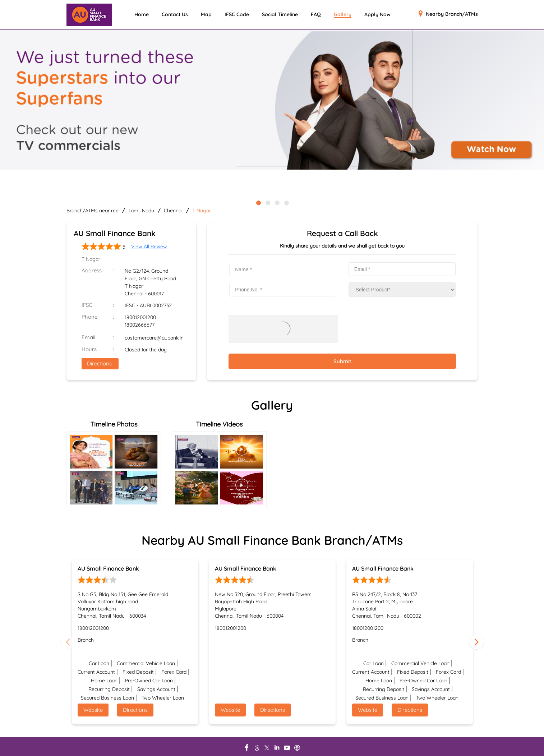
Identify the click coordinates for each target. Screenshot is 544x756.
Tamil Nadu (141, 211)
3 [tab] (277, 202)
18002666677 (140, 325)
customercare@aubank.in (154, 338)
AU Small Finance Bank (108, 568)
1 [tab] (258, 202)
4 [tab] (286, 202)
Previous (68, 642)
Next (476, 642)
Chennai (173, 211)
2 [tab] (267, 202)
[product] (402, 290)
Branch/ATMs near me (93, 211)
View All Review (149, 246)
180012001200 (140, 317)
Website (93, 710)
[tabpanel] (272, 100)
